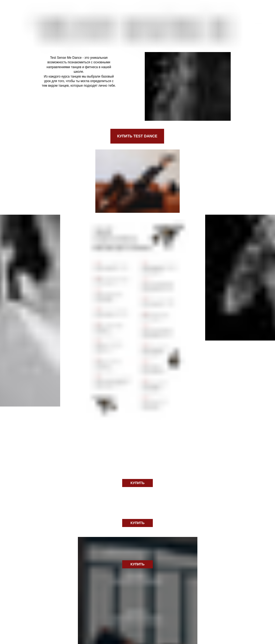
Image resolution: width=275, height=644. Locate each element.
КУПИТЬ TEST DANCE (137, 136)
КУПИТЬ (137, 483)
